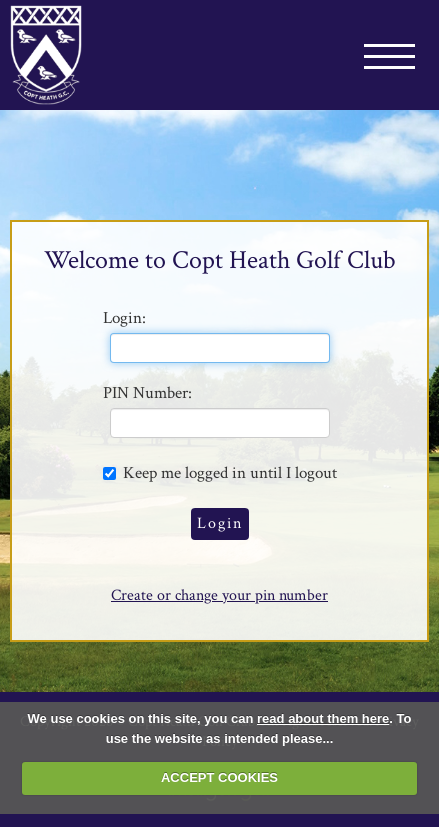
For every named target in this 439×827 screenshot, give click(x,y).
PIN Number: (147, 393)
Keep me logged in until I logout (220, 472)
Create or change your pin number (219, 595)
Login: (124, 318)
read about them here (323, 718)
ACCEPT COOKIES (219, 777)
